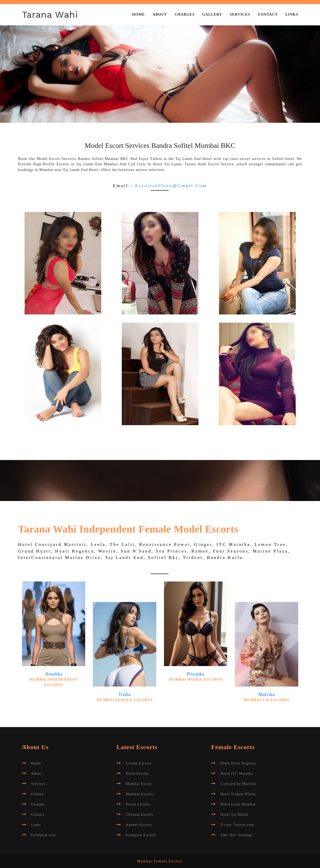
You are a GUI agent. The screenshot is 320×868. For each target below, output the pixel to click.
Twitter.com (244, 825)
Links (292, 14)
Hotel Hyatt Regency (238, 763)
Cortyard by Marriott (239, 784)
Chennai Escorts (140, 814)
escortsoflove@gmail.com (171, 186)
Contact (268, 14)
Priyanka (195, 674)
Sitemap (245, 835)
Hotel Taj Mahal (234, 814)
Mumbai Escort (139, 784)
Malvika (267, 694)
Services (240, 14)
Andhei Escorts (139, 825)
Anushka (53, 674)
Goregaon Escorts (141, 835)
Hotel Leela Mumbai (238, 804)
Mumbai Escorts (140, 794)
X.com (226, 825)
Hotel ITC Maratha (237, 773)
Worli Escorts (137, 773)
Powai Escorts (138, 804)
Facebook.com (43, 835)
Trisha (125, 694)
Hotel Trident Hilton (238, 794)
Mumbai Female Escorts (160, 861)
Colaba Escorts (139, 763)
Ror (233, 835)
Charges (184, 14)
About (160, 14)
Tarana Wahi (50, 15)
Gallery (212, 14)
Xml (224, 835)
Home (139, 14)
